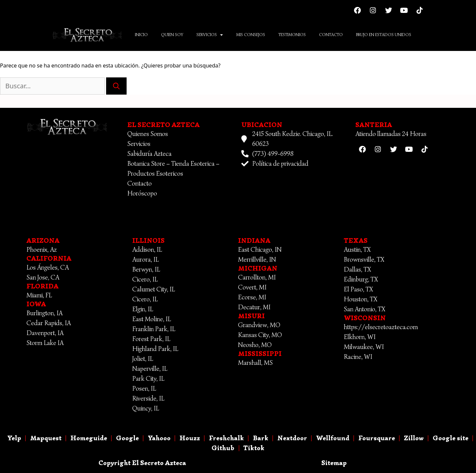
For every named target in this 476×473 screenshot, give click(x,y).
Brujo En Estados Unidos (384, 35)
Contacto (331, 35)
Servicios (210, 35)
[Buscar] (116, 86)
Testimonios (292, 35)
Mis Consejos (251, 35)
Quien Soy (172, 35)
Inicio (141, 35)
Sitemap (334, 463)
